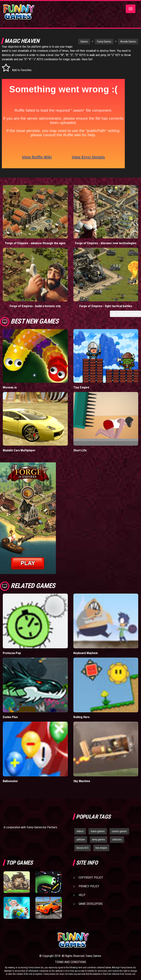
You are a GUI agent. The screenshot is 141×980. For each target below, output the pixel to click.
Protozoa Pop (12, 653)
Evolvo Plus (10, 717)
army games (99, 839)
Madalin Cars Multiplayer (19, 450)
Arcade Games (121, 42)
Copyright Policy (91, 878)
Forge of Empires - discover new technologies (106, 243)
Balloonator (10, 781)
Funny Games (97, 42)
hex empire (101, 848)
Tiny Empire (81, 387)
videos (80, 831)
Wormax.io (10, 387)
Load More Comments (125, 314)
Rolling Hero (81, 717)
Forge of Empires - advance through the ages (35, 243)
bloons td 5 (83, 848)
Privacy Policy (89, 886)
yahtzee (81, 839)
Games (77, 42)
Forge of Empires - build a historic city (35, 306)
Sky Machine (82, 781)
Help (82, 895)
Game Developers (91, 904)
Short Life (80, 450)
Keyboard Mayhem (86, 653)
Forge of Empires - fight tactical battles (106, 306)
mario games (98, 831)
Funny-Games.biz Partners (42, 827)
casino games (119, 831)
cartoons (117, 839)
